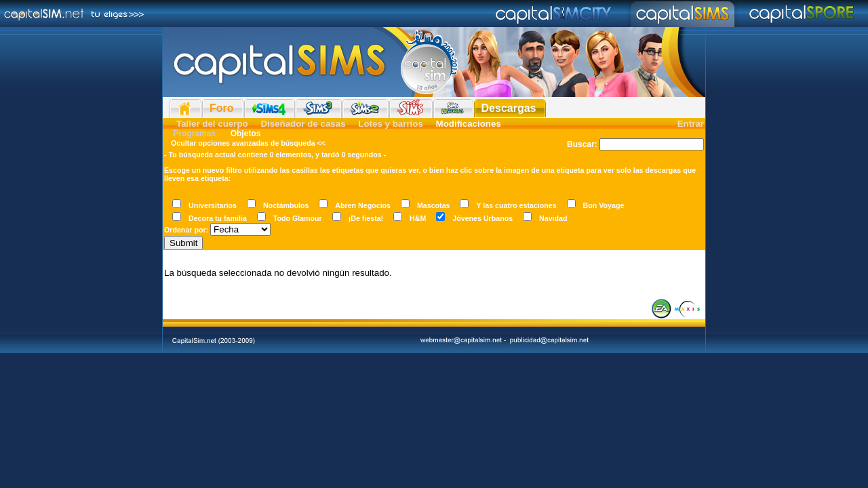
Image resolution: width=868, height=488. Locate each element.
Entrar (691, 124)
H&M (418, 218)
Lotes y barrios (391, 124)
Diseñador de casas (303, 124)
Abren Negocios (363, 205)
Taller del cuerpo (212, 124)
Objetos (244, 134)
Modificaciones (469, 124)
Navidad (553, 218)
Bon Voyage (604, 205)
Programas (194, 134)
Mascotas (434, 205)
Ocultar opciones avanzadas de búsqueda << (248, 143)
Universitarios (213, 205)
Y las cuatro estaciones (516, 205)
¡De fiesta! (366, 218)
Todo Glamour (298, 218)
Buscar (581, 144)
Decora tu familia (218, 218)
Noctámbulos (286, 205)
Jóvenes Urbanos (482, 218)
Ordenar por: (186, 230)
